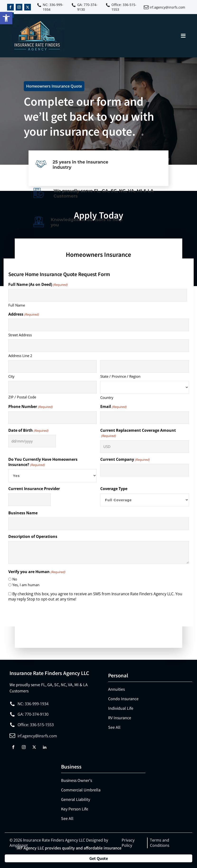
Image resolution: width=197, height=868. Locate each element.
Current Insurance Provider (34, 489)
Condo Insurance (123, 699)
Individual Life (121, 708)
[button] (6, 18)
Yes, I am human (26, 585)
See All (114, 727)
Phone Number (30, 407)
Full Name (17, 305)
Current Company (125, 459)
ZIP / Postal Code (22, 397)
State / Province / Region (120, 376)
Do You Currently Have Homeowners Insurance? (43, 462)
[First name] (98, 295)
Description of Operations (33, 536)
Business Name (23, 513)
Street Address (20, 335)
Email (113, 407)
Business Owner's (77, 780)
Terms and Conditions (160, 843)
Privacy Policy (128, 843)
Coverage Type (114, 489)
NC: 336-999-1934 (53, 7)
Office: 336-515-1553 (124, 7)
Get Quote (99, 858)
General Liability (76, 799)
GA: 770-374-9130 (87, 7)
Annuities (116, 689)
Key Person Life (75, 809)
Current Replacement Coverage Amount (138, 433)
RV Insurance (120, 718)
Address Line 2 (20, 356)
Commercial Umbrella (81, 790)
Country (107, 397)
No (15, 579)
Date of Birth (28, 430)
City (11, 376)
